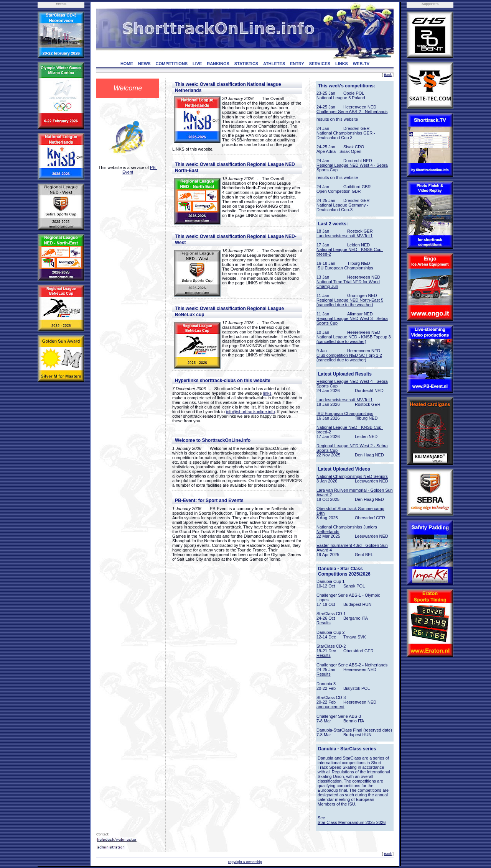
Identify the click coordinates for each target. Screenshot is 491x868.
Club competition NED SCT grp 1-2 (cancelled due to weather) (349, 358)
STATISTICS (246, 64)
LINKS (342, 64)
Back (388, 75)
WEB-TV (361, 64)
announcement (330, 707)
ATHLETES (274, 64)
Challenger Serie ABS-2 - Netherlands (352, 112)
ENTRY (297, 64)
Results (324, 623)
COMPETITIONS (171, 64)
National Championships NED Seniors (352, 476)
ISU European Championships (345, 268)
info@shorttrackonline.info (250, 412)
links (267, 393)
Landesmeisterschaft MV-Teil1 (345, 236)
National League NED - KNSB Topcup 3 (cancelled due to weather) (354, 339)
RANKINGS (218, 64)
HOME (127, 64)
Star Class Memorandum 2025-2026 (352, 822)
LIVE (197, 64)
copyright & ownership (245, 862)
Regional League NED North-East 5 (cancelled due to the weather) (350, 302)
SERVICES (320, 64)
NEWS (144, 64)
